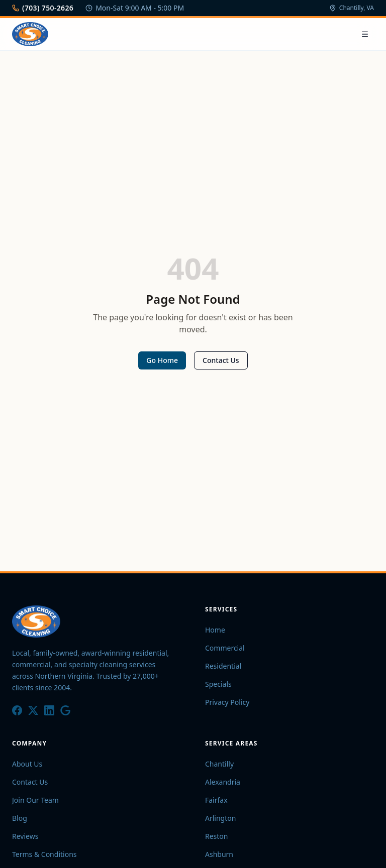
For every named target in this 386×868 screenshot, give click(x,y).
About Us (27, 764)
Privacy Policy (227, 702)
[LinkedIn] (49, 710)
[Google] (65, 710)
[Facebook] (17, 710)
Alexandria (223, 782)
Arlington (220, 818)
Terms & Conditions (44, 854)
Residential (223, 666)
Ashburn (219, 854)
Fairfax (216, 800)
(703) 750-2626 (43, 8)
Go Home (162, 360)
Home (215, 630)
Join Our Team (35, 800)
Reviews (25, 836)
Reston (217, 836)
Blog (20, 818)
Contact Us (221, 360)
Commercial (225, 648)
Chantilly (219, 764)
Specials (218, 684)
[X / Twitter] (33, 710)
